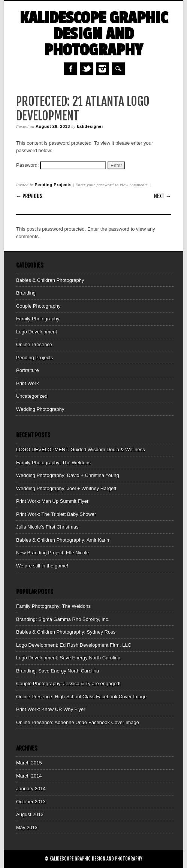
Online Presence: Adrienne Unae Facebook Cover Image (78, 722)
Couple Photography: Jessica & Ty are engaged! (68, 684)
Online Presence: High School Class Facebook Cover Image (81, 697)
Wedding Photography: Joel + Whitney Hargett (66, 488)
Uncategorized (32, 396)
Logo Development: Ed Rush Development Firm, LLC (74, 645)
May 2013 (27, 827)
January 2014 (31, 789)
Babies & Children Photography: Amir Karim (63, 540)
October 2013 (31, 802)
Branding (26, 293)
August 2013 (30, 814)
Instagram (102, 69)
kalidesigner (90, 126)
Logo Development (37, 332)
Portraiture (28, 370)
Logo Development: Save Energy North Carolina (68, 658)
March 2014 (29, 776)
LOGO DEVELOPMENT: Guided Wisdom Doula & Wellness (81, 450)
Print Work (27, 383)
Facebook (70, 69)
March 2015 (29, 763)
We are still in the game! (42, 566)
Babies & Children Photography (50, 280)
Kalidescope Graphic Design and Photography (94, 34)
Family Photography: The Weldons (53, 463)
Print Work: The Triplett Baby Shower (56, 514)
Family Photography (38, 319)
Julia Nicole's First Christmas (47, 527)
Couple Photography (38, 306)
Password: (61, 165)
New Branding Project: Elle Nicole (52, 553)
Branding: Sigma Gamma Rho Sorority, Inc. (63, 619)
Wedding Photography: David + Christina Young (68, 475)
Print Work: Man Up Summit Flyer (52, 501)
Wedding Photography (40, 409)
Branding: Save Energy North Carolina (58, 671)
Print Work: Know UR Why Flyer (51, 709)
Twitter (87, 69)
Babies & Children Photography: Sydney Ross (66, 632)
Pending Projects (53, 185)
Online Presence (34, 344)
